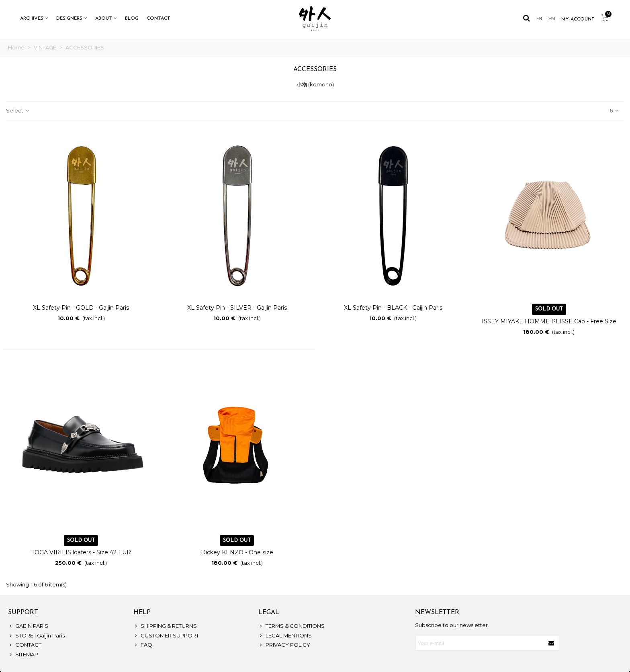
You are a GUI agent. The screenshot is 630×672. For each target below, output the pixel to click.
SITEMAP (23, 655)
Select (18, 110)
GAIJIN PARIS (28, 626)
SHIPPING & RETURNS (165, 626)
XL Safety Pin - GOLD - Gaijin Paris (81, 308)
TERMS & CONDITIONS (291, 626)
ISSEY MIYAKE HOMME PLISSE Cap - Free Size (549, 321)
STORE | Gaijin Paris (36, 636)
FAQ (143, 645)
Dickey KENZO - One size (237, 552)
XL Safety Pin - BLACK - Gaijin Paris (393, 308)
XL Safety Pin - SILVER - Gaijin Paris (237, 308)
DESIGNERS (69, 18)
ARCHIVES (32, 18)
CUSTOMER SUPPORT (166, 636)
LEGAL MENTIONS (285, 636)
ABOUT (104, 18)
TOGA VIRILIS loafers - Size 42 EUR (81, 552)
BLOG (132, 18)
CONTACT (159, 18)
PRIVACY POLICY (284, 645)
